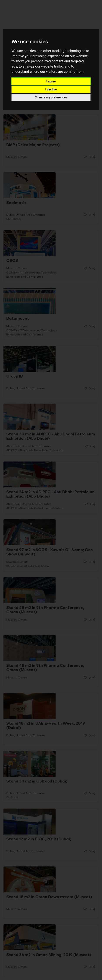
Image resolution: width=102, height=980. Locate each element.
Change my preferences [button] (51, 97)
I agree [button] (51, 81)
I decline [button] (51, 89)
